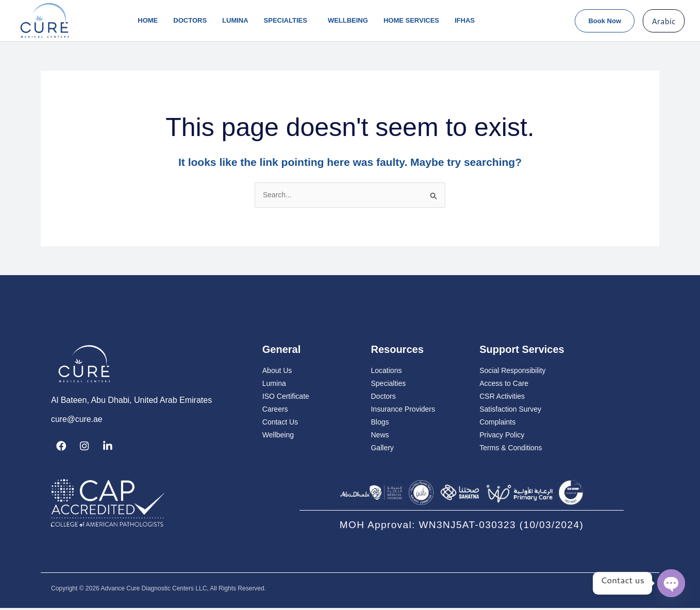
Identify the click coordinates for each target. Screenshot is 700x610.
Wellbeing (348, 20)
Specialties (288, 21)
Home (148, 20)
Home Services (411, 20)
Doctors (190, 20)
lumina (235, 20)
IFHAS (465, 20)
